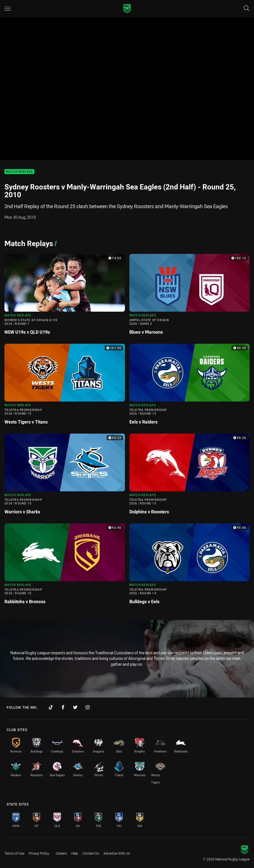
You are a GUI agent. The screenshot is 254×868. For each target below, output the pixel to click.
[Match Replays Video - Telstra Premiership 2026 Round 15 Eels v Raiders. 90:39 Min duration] (190, 386)
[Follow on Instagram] (88, 707)
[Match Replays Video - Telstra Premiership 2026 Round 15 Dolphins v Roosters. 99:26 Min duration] (190, 476)
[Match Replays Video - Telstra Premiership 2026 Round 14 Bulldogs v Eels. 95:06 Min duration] (190, 566)
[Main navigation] (8, 9)
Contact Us (91, 853)
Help (75, 853)
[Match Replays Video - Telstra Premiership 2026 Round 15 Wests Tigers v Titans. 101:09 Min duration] (65, 386)
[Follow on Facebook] (63, 707)
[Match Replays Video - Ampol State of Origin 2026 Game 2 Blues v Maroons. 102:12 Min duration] (190, 297)
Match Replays (19, 172)
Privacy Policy (39, 853)
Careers (61, 853)
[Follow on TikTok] (51, 707)
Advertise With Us (117, 853)
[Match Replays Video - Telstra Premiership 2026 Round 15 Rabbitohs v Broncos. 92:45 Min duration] (65, 566)
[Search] (246, 9)
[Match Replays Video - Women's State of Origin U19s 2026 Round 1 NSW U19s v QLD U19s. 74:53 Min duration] (65, 297)
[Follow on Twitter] (75, 707)
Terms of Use (14, 853)
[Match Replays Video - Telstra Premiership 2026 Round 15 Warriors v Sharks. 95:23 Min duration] (65, 476)
